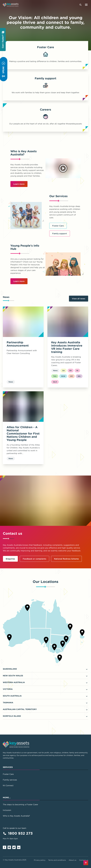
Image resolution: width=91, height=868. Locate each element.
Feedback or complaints (34, 559)
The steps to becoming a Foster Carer (20, 804)
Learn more (19, 184)
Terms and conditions (57, 860)
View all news (79, 299)
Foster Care (58, 226)
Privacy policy (40, 860)
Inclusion (7, 810)
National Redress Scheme (66, 559)
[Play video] (63, 168)
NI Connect (8, 785)
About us (73, 860)
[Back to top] (86, 863)
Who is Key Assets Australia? (16, 816)
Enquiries (10, 559)
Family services (10, 780)
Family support (60, 234)
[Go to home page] (11, 5)
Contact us (84, 860)
